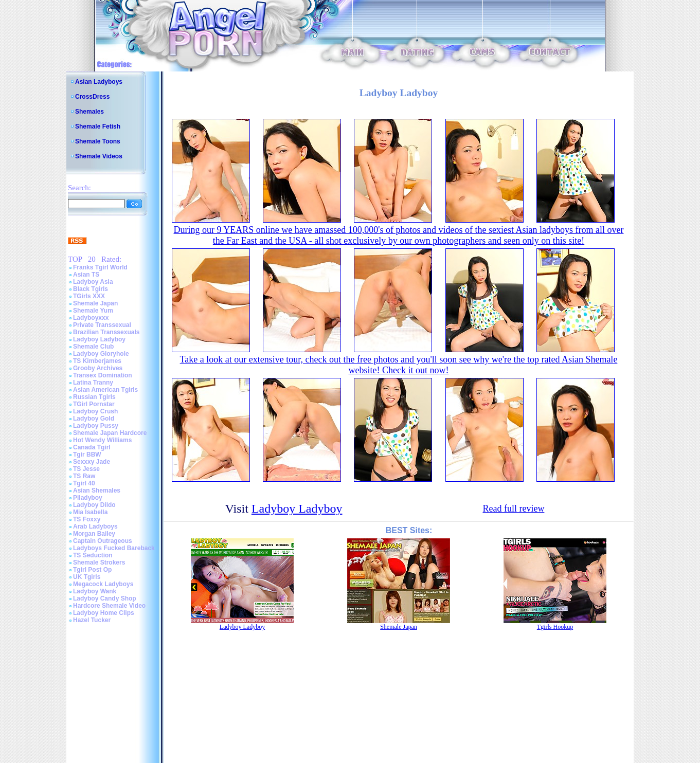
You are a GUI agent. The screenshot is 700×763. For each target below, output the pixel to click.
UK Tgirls (87, 577)
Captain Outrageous (103, 541)
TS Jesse (86, 469)
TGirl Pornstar (94, 404)
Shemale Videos (99, 156)
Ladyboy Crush (95, 411)
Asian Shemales (97, 491)
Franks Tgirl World (100, 267)
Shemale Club (93, 347)
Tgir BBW (87, 455)
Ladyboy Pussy (96, 426)
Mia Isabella (90, 512)
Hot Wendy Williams (102, 440)
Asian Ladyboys (99, 82)
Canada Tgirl (92, 447)
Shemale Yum (93, 311)
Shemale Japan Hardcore (110, 433)
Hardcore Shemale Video (109, 606)
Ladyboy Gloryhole (101, 354)
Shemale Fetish (98, 126)
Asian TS (86, 275)
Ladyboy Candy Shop (105, 598)
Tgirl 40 (84, 483)
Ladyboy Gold (94, 419)
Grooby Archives (98, 368)
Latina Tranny (93, 383)
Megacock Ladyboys (103, 584)
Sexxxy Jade (92, 462)
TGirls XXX (89, 296)
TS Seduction (93, 555)
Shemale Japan (95, 303)
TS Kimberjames (97, 361)
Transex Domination (103, 375)
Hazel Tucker (92, 620)
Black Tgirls (91, 289)
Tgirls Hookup (555, 627)
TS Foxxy (87, 519)
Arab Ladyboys (95, 526)
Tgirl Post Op (92, 570)
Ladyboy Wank (95, 591)
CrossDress (92, 97)
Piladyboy (88, 498)
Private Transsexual (102, 325)
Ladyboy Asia (93, 282)
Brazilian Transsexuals (106, 332)
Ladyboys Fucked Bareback (114, 548)
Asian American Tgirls (105, 390)
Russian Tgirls (94, 397)
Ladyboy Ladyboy (99, 339)
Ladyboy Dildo (94, 505)
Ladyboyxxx (91, 318)
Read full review (513, 508)
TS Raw (84, 476)
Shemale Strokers (99, 562)
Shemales (89, 112)
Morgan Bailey (94, 534)
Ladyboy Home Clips (104, 613)
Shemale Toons (98, 141)
